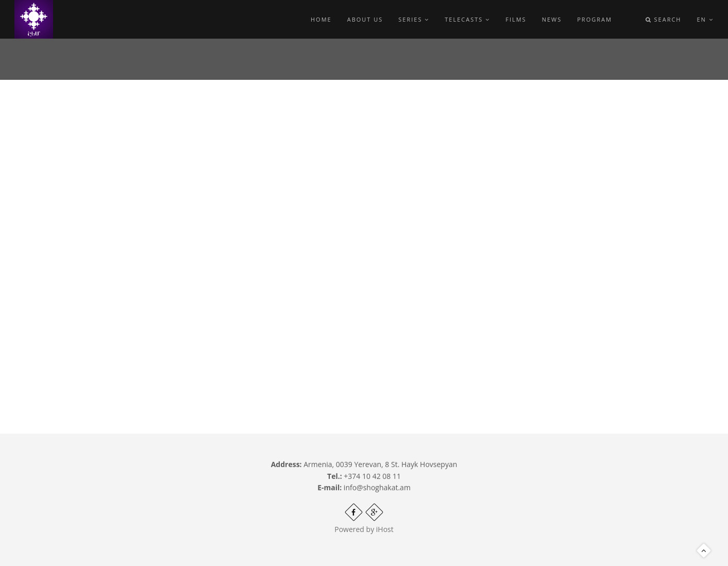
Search (664, 19)
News (552, 19)
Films (516, 19)
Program (595, 19)
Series (414, 19)
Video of (289, 230)
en (705, 19)
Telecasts (467, 19)
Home (321, 19)
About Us (365, 19)
